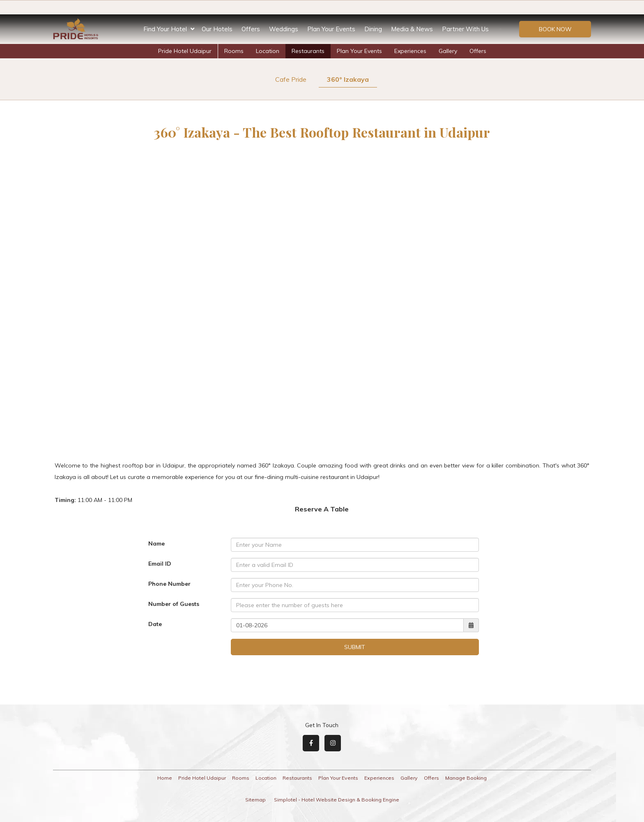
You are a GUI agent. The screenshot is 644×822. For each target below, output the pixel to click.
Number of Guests (174, 604)
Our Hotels (217, 29)
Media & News (412, 29)
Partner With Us (465, 29)
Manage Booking (466, 778)
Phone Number (169, 584)
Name (156, 543)
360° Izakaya (348, 79)
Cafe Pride (291, 79)
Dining (373, 29)
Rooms (234, 51)
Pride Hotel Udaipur (185, 51)
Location (268, 51)
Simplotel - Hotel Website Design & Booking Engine (337, 800)
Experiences (410, 51)
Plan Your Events (331, 29)
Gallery (448, 51)
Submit (355, 647)
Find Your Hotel (169, 29)
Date (155, 624)
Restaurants (308, 51)
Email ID (160, 564)
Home (165, 778)
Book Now (555, 29)
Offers (251, 29)
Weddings (284, 29)
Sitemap (255, 800)
